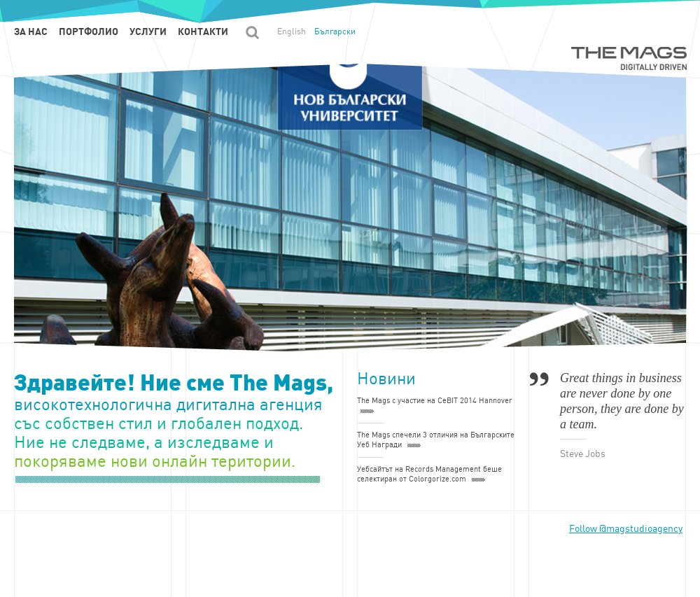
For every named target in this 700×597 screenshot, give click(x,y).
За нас (31, 31)
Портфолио (89, 31)
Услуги (148, 31)
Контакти (203, 31)
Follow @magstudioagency (626, 529)
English (292, 31)
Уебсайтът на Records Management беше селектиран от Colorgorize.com (429, 474)
